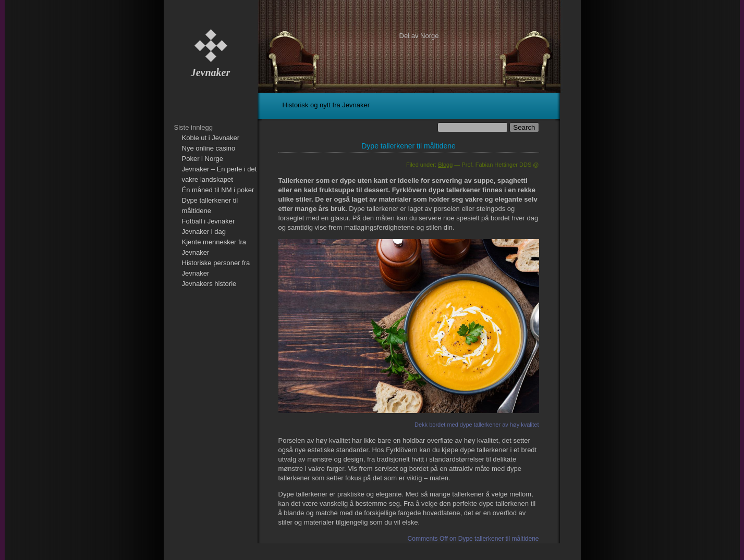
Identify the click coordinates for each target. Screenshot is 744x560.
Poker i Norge (203, 159)
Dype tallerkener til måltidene (408, 146)
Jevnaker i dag (204, 232)
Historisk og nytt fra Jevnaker (326, 105)
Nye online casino (209, 148)
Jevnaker (211, 72)
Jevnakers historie (209, 284)
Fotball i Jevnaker (209, 221)
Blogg (445, 165)
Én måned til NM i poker (218, 190)
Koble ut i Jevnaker (211, 138)
